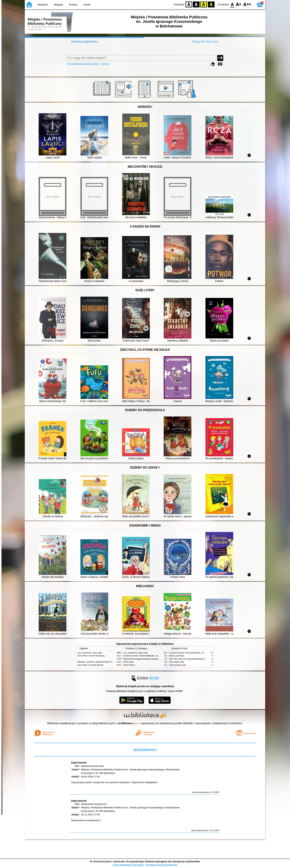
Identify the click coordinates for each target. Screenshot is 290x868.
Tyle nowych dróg (176, 662)
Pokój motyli (128, 662)
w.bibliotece (127, 723)
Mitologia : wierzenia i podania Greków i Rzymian (98, 662)
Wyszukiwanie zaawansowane (83, 64)
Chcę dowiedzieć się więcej (128, 865)
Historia (58, 5)
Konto (87, 5)
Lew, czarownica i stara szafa (90, 653)
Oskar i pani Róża (177, 656)
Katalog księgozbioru (85, 42)
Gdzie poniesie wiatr (178, 665)
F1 (239, 4)
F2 (247, 4)
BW (196, 4)
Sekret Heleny (129, 665)
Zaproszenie (79, 763)
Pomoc (73, 5)
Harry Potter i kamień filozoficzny (91, 656)
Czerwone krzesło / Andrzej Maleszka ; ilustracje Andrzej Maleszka (151, 656)
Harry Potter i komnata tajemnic (91, 665)
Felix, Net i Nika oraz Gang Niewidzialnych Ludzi (189, 659)
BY (211, 4)
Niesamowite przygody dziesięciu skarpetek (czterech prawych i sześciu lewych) (156, 659)
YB (204, 4)
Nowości (43, 5)
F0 (232, 4)
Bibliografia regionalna (205, 42)
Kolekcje (105, 64)
